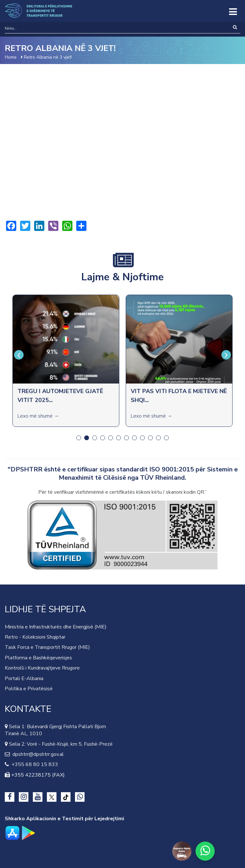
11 (158, 438)
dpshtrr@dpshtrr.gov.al (37, 754)
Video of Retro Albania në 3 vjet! (122, 142)
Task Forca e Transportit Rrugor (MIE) (47, 647)
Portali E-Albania (24, 678)
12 (166, 438)
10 (150, 438)
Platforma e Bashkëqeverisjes (38, 658)
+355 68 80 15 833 (33, 764)
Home (11, 57)
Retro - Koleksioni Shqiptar (35, 637)
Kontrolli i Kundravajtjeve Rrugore (42, 668)
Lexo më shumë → (38, 416)
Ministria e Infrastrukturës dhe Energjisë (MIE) (56, 627)
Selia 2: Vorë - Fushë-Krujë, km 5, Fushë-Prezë (60, 744)
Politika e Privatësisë (29, 689)
